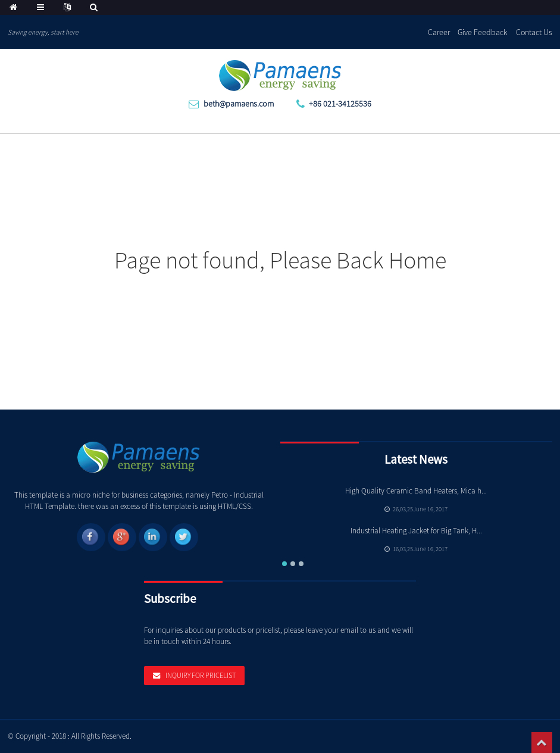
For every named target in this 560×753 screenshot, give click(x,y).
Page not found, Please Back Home (280, 260)
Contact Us (534, 32)
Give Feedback (483, 32)
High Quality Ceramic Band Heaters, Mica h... (416, 491)
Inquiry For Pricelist (201, 675)
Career (439, 32)
